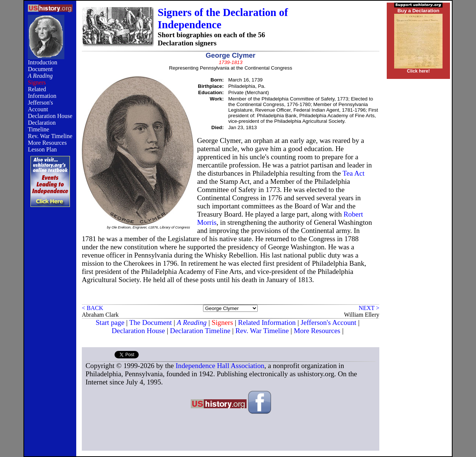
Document (40, 69)
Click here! (418, 71)
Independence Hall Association (220, 366)
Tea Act (353, 173)
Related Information (42, 92)
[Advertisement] (50, 334)
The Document (151, 322)
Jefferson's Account (40, 106)
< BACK (92, 308)
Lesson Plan (42, 149)
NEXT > (369, 308)
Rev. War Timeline (50, 136)
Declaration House (50, 116)
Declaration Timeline (42, 126)
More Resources (47, 143)
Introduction (43, 62)
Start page (110, 322)
